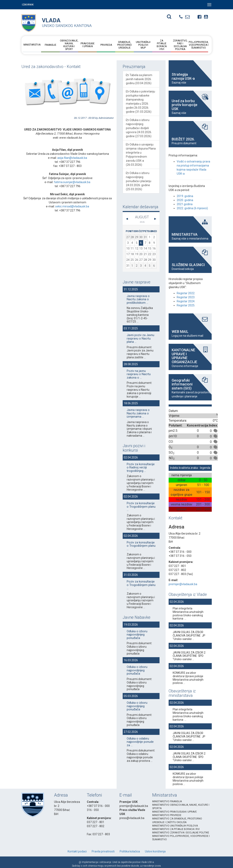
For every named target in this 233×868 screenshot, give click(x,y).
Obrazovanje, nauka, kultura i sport (69, 45)
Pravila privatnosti (103, 851)
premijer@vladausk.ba (183, 584)
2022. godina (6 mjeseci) (192, 208)
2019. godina (185, 196)
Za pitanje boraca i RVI (162, 45)
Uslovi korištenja (155, 851)
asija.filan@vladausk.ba (72, 158)
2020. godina (185, 200)
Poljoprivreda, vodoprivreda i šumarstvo (199, 45)
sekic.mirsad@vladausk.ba (72, 206)
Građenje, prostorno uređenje (124, 45)
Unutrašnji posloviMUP (143, 45)
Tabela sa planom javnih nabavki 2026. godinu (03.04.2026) (139, 79)
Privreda (106, 45)
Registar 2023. (186, 297)
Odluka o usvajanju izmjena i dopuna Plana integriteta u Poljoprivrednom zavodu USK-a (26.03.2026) (141, 155)
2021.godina (185, 204)
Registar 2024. (186, 301)
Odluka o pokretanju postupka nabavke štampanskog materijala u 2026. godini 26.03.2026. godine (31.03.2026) (140, 102)
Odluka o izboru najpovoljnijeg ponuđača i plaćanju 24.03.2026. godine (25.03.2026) (139, 181)
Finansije (51, 45)
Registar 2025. (186, 305)
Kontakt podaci (77, 851)
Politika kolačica (130, 851)
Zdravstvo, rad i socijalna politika (180, 45)
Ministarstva (32, 45)
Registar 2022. (186, 293)
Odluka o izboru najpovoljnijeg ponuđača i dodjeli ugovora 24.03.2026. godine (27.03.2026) (139, 128)
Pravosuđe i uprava (88, 45)
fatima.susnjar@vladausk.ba (72, 182)
